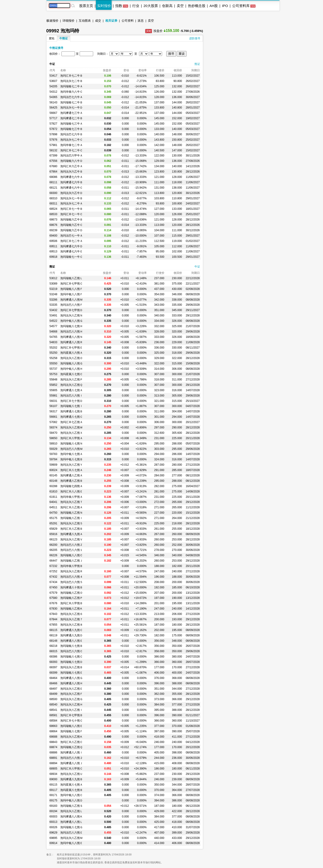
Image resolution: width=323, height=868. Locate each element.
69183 (53, 806)
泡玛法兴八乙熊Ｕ (71, 774)
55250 (53, 353)
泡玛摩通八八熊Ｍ (71, 300)
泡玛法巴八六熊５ (71, 582)
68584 (53, 721)
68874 (53, 747)
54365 (53, 97)
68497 (53, 689)
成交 (98, 21)
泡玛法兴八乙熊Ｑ (71, 385)
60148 (53, 481)
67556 (53, 161)
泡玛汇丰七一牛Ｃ (71, 214)
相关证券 (111, 21)
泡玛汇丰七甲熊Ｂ (71, 715)
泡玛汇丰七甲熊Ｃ (71, 284)
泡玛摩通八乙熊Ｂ (71, 481)
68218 (53, 646)
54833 (53, 342)
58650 (53, 438)
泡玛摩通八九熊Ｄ (71, 635)
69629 (53, 833)
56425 (53, 108)
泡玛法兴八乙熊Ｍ (71, 838)
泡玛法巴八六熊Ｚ (71, 545)
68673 (53, 220)
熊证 (197, 64)
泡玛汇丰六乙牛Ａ (71, 166)
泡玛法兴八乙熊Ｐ (71, 380)
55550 (53, 363)
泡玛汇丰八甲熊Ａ (71, 438)
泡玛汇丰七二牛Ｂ (71, 76)
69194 (53, 811)
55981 (53, 396)
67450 (53, 587)
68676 (53, 225)
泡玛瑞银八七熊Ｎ (71, 444)
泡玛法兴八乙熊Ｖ (71, 539)
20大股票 (151, 6)
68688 (53, 737)
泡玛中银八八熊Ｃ (71, 795)
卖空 (180, 6)
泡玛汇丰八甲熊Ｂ (71, 603)
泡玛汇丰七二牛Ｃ (71, 150)
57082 (53, 422)
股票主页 (86, 6)
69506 (53, 241)
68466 (53, 683)
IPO (225, 6)
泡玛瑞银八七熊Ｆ (71, 731)
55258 (53, 358)
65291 (53, 523)
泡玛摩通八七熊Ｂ (71, 411)
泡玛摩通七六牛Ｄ (71, 246)
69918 (53, 257)
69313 (53, 822)
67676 (53, 603)
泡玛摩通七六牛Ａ (71, 177)
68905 (53, 769)
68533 (53, 214)
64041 (53, 502)
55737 (53, 369)
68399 (53, 673)
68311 (53, 203)
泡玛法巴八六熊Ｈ (71, 332)
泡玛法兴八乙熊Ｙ (71, 465)
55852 (53, 385)
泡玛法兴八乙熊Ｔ (71, 502)
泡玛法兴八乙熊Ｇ (71, 699)
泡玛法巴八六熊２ (71, 758)
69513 (53, 251)
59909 (53, 465)
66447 (53, 561)
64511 (53, 507)
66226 (53, 555)
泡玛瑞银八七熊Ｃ (71, 657)
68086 (53, 177)
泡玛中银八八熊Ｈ (71, 369)
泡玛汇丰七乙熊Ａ (71, 422)
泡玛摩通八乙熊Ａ (71, 475)
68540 (53, 705)
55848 (53, 380)
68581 (53, 715)
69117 (53, 790)
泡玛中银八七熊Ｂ (71, 459)
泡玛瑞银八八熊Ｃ (71, 555)
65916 (53, 534)
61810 (53, 492)
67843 (53, 614)
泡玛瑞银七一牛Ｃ (71, 257)
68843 (53, 742)
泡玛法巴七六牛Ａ (71, 97)
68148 (53, 641)
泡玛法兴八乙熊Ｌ (71, 811)
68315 (53, 651)
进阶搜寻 (195, 38)
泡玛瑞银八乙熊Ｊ (71, 561)
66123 (53, 539)
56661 (53, 417)
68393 (53, 662)
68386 (53, 657)
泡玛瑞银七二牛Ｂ (71, 102)
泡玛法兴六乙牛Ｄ (71, 193)
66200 (53, 545)
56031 (53, 401)
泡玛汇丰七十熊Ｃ (71, 721)
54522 (53, 321)
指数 (119, 6)
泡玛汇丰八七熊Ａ (71, 470)
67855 (53, 625)
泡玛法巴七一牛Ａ (71, 236)
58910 (53, 444)
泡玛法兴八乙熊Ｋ (71, 737)
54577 (53, 326)
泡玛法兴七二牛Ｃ (71, 140)
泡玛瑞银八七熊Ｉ (71, 406)
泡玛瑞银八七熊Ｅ (71, 673)
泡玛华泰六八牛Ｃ (71, 92)
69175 (53, 800)
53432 (53, 310)
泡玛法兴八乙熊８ (71, 625)
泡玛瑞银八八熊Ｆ (71, 289)
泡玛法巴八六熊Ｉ (71, 396)
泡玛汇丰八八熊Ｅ (71, 492)
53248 (53, 294)
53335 (53, 305)
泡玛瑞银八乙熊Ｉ (71, 518)
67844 (53, 619)
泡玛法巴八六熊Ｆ (71, 305)
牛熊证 (64, 38)
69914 (53, 843)
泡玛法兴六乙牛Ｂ (71, 172)
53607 (53, 81)
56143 (53, 102)
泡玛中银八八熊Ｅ (71, 843)
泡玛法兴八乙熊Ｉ (71, 710)
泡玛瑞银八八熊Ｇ (71, 363)
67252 (53, 571)
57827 (53, 124)
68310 (53, 198)
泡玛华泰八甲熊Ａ (71, 497)
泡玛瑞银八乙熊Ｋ (71, 609)
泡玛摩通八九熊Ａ (71, 534)
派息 (141, 21)
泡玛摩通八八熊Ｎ (71, 337)
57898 (53, 134)
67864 (53, 172)
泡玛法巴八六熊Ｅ (71, 833)
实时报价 (104, 6)
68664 (53, 731)
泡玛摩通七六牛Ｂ (71, 182)
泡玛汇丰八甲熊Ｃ (71, 769)
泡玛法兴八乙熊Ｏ (71, 358)
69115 (53, 785)
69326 (53, 827)
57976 (53, 140)
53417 (53, 76)
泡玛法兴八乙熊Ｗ (71, 427)
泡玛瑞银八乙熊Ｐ (71, 598)
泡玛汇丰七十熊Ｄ (71, 401)
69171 (53, 795)
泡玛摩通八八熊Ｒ (71, 342)
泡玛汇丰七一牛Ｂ (71, 209)
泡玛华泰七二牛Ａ (71, 145)
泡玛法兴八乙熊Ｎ (71, 315)
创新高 (167, 6)
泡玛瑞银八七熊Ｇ (71, 827)
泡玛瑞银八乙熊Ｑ (71, 747)
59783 (53, 454)
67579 (53, 593)
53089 (53, 284)
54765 (53, 337)
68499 (53, 694)
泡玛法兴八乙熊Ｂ (71, 667)
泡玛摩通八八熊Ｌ (71, 822)
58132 (53, 150)
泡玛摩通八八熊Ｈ (71, 683)
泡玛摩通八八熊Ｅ (71, 641)
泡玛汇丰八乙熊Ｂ (71, 529)
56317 (53, 411)
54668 (53, 332)
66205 (53, 550)
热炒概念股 (197, 6)
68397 (53, 667)
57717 (53, 118)
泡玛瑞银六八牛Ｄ (71, 161)
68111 (53, 182)
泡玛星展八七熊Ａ (71, 785)
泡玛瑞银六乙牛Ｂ (71, 220)
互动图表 (85, 21)
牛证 (197, 267)
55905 (53, 390)
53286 (53, 300)
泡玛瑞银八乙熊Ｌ (71, 278)
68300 (53, 193)
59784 (53, 459)
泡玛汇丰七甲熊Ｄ (71, 310)
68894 (53, 763)
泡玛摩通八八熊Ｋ (71, 817)
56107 (53, 406)
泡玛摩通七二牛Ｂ (71, 118)
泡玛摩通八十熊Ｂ (71, 587)
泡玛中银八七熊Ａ (71, 454)
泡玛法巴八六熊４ (71, 577)
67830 (53, 609)
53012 (53, 278)
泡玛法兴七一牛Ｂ (71, 198)
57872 (53, 129)
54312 (53, 92)
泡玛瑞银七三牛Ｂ (71, 129)
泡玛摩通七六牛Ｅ (71, 251)
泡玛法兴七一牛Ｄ (71, 108)
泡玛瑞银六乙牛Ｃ (71, 225)
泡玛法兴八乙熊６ (71, 614)
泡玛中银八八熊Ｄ (71, 800)
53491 (53, 315)
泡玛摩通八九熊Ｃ (71, 630)
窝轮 (52, 38)
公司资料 (128, 21)
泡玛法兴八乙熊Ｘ (71, 433)
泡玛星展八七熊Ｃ (71, 374)
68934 (53, 774)
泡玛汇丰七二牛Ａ (71, 241)
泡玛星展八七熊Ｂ (71, 790)
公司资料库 (241, 6)
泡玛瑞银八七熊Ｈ (71, 326)
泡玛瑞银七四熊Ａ (71, 486)
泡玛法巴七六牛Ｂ (71, 134)
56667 (53, 113)
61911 (53, 497)
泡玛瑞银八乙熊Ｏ (71, 593)
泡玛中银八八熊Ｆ (71, 294)
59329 (53, 449)
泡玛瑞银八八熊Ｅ (71, 726)
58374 (53, 427)
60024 (53, 470)
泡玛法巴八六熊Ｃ (71, 651)
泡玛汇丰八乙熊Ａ (71, 507)
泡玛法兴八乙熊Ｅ (71, 689)
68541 (53, 710)
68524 (53, 209)
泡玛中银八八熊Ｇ (71, 321)
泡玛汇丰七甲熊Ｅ (71, 348)
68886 (53, 753)
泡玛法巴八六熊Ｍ (71, 449)
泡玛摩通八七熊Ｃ (71, 417)
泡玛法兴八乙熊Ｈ (71, 705)
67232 (53, 566)
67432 (53, 577)
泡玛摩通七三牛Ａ (71, 113)
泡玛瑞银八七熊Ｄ (71, 662)
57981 (53, 145)
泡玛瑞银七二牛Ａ (71, 86)
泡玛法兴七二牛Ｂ (71, 81)
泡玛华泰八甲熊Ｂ (71, 566)
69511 (53, 246)
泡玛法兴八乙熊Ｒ (71, 571)
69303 (53, 817)
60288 (53, 486)
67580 (53, 598)
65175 (53, 518)
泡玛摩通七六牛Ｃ (71, 188)
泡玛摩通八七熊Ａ (71, 390)
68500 (53, 699)
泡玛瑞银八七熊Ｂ (71, 646)
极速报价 (52, 21)
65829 (53, 529)
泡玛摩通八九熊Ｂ (71, 779)
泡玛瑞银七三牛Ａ (71, 124)
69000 (53, 779)
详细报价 (68, 21)
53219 (53, 289)
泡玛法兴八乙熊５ (71, 523)
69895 (53, 838)
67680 (53, 166)
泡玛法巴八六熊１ (71, 550)
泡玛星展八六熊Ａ (71, 353)
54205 (53, 86)
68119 (53, 635)
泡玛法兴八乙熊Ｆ (71, 694)
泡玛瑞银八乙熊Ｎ (71, 513)
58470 (53, 433)
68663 (53, 726)
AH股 (214, 6)
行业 (136, 6)
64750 (53, 513)
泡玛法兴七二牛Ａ (71, 203)
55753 (53, 374)
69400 (53, 236)
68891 (53, 758)
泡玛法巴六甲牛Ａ (71, 156)
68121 (53, 188)
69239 (53, 230)
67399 (53, 156)
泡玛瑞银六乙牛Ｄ (71, 230)
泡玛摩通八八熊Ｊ (71, 763)
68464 (53, 678)
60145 (53, 475)
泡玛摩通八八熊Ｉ (71, 753)
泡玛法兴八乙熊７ (71, 619)
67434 (53, 582)
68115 (53, 630)
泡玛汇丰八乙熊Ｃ (71, 742)
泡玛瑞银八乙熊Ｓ (71, 806)
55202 (53, 348)
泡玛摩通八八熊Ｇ (71, 678)
